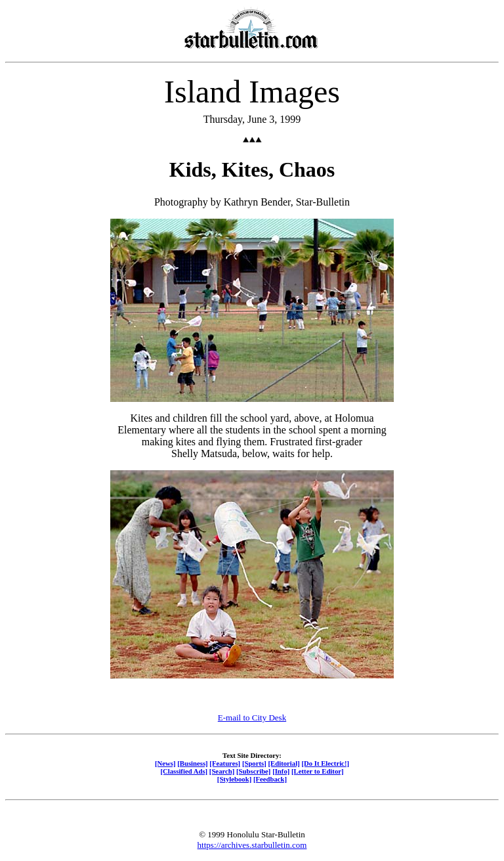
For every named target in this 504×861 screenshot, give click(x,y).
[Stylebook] (234, 779)
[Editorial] (283, 763)
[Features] (225, 763)
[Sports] (254, 763)
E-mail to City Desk (252, 717)
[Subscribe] (253, 771)
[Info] (281, 771)
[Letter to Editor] (318, 771)
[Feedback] (270, 779)
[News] (165, 763)
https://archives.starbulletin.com (252, 845)
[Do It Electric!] (325, 763)
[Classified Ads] (184, 771)
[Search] (222, 771)
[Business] (192, 763)
